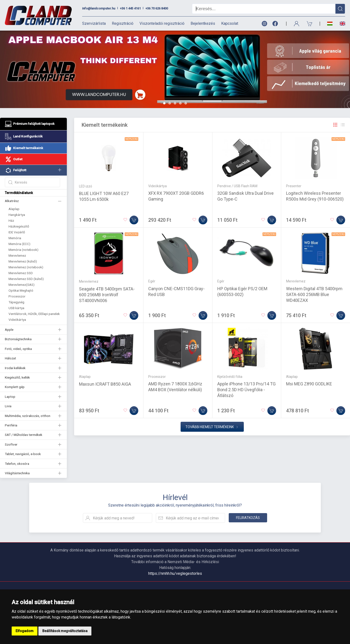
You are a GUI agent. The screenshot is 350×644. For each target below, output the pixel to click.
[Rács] (335, 125)
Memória (15, 238)
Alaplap (14, 209)
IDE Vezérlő (17, 232)
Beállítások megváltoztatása (65, 631)
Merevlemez (17, 255)
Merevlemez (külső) (23, 261)
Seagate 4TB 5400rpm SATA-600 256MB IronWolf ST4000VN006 (107, 295)
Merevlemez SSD (21, 273)
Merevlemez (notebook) (26, 267)
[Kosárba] (134, 220)
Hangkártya (17, 215)
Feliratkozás (248, 518)
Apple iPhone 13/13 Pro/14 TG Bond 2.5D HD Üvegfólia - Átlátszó (246, 390)
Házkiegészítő (19, 226)
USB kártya (16, 308)
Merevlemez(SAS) (22, 285)
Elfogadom (25, 631)
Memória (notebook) (23, 250)
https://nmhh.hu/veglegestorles (175, 573)
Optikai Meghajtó (21, 290)
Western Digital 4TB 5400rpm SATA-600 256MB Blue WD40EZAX (314, 294)
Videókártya (17, 320)
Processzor (17, 296)
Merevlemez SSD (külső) (26, 279)
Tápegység (16, 302)
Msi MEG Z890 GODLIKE (309, 384)
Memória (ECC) (19, 244)
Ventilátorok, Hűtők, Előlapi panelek (34, 314)
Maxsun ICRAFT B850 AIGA (105, 384)
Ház (11, 220)
